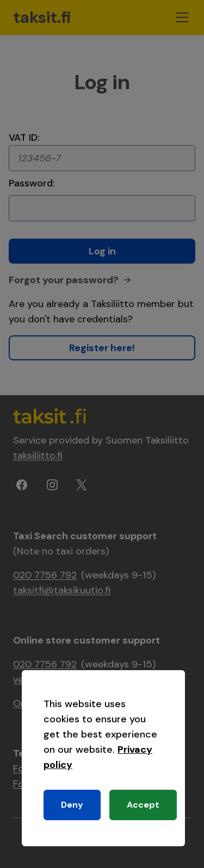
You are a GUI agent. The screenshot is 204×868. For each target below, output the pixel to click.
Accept (143, 805)
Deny (72, 805)
